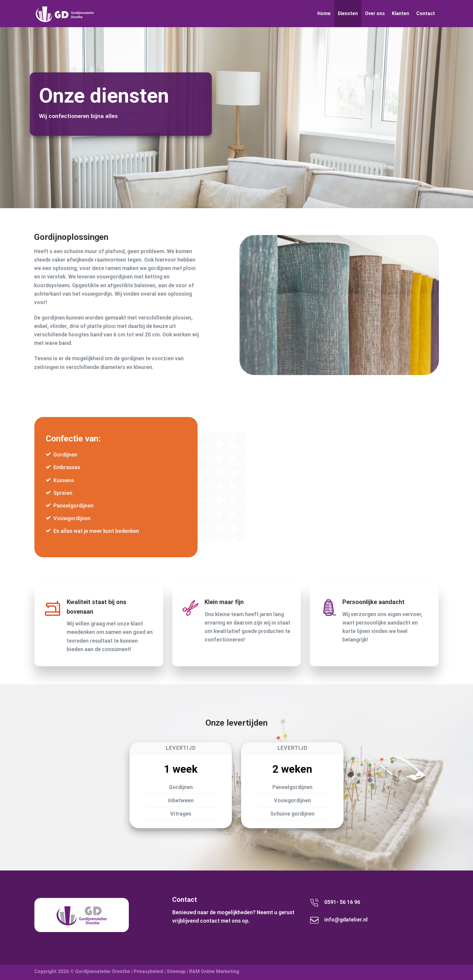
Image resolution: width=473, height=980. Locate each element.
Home (324, 13)
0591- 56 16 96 (342, 902)
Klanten (400, 13)
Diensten (348, 13)
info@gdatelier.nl (346, 920)
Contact (426, 13)
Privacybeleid (148, 971)
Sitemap (176, 971)
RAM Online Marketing (214, 971)
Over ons (375, 13)
